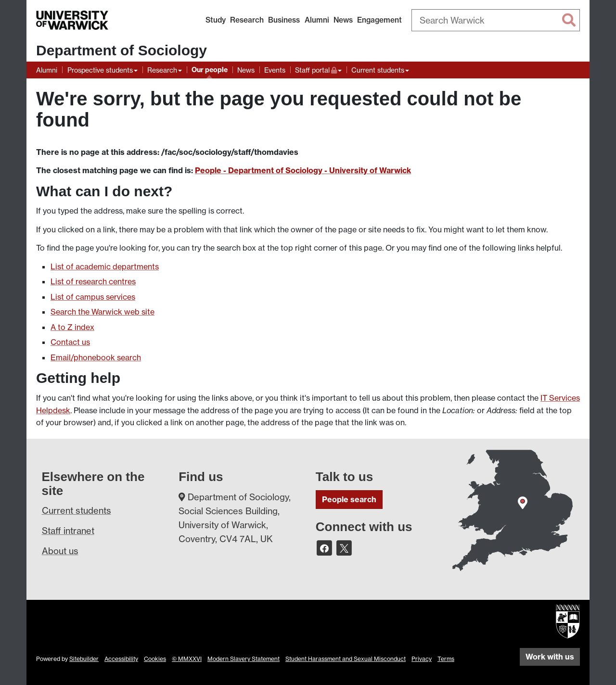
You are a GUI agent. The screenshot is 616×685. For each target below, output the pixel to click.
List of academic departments (105, 266)
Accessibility (121, 659)
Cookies (155, 659)
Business (284, 20)
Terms (446, 659)
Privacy (422, 659)
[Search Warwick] (496, 20)
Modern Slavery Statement (244, 659)
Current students (378, 70)
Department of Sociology (122, 50)
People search (349, 499)
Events (275, 70)
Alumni (317, 20)
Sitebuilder (84, 659)
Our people (210, 70)
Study (216, 20)
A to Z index (72, 327)
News (343, 20)
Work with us (550, 657)
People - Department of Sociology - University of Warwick (303, 170)
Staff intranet (68, 531)
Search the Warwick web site (103, 312)
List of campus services (93, 297)
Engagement (379, 20)
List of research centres (93, 281)
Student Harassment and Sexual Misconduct (346, 659)
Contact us (70, 342)
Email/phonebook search (96, 357)
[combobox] (496, 20)
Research (247, 20)
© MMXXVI (187, 659)
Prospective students (100, 70)
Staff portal (318, 69)
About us (60, 551)
